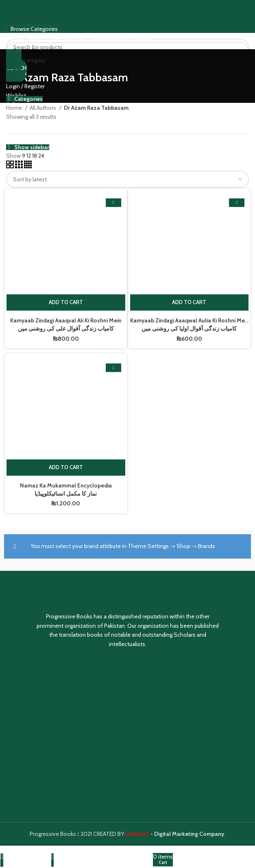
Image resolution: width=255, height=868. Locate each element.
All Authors (44, 108)
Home (15, 108)
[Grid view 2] (11, 166)
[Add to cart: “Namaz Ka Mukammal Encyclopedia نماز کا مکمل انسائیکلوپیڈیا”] (66, 468)
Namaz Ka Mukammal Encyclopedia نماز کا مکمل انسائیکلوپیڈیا (66, 489)
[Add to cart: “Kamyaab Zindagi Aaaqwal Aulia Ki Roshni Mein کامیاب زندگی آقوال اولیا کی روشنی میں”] (190, 302)
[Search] (127, 51)
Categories (28, 99)
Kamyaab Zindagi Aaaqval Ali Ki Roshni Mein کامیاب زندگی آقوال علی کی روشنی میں (66, 324)
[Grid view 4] (28, 166)
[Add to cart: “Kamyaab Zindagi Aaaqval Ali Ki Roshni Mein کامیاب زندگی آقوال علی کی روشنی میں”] (66, 302)
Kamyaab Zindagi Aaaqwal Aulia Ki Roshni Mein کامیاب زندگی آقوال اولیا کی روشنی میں (190, 324)
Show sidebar (32, 147)
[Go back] (14, 59)
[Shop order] (127, 179)
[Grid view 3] (20, 166)
